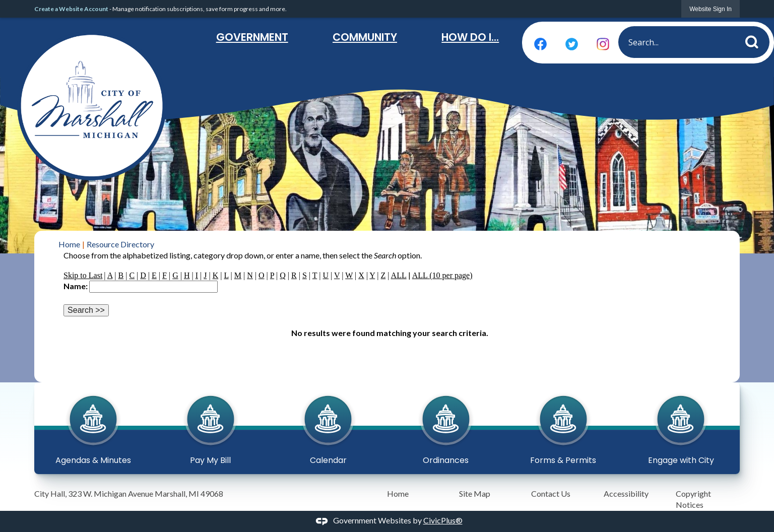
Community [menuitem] (365, 37)
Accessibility (626, 493)
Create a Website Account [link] (71, 9)
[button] (755, 40)
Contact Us (551, 493)
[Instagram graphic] (603, 44)
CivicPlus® (443, 520)
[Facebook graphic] (540, 44)
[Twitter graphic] (572, 44)
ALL (399, 275)
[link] (711, 9)
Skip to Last (83, 275)
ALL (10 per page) (442, 275)
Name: (76, 286)
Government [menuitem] (252, 37)
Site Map (475, 493)
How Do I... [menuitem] (470, 37)
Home (69, 244)
